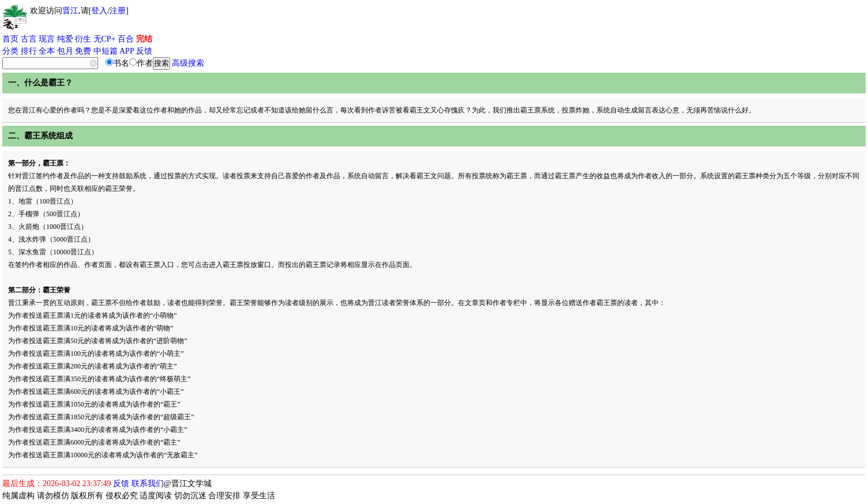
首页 (10, 39)
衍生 (83, 39)
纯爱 (65, 39)
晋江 (70, 11)
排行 (29, 51)
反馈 (144, 51)
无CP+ (105, 39)
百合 (126, 39)
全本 (47, 51)
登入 (99, 11)
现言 (47, 39)
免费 (83, 51)
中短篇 (106, 51)
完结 (144, 39)
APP (127, 51)
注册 (118, 11)
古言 (29, 39)
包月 (65, 51)
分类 (10, 51)
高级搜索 (188, 63)
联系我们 (148, 484)
